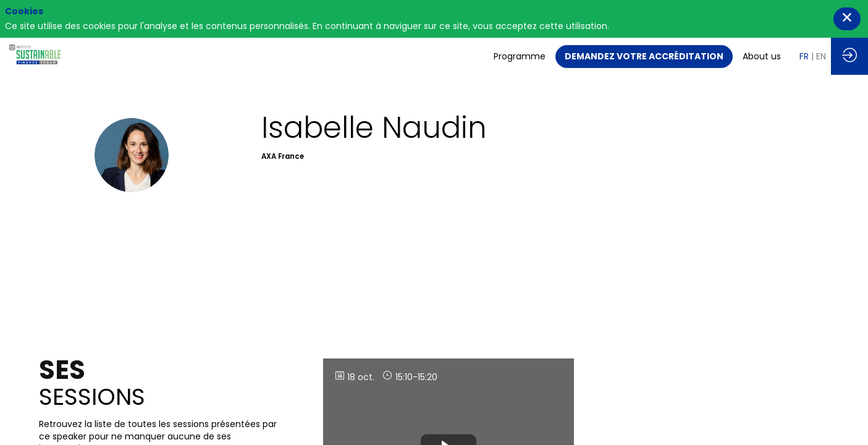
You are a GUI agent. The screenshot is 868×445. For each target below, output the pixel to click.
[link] (520, 56)
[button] (644, 57)
